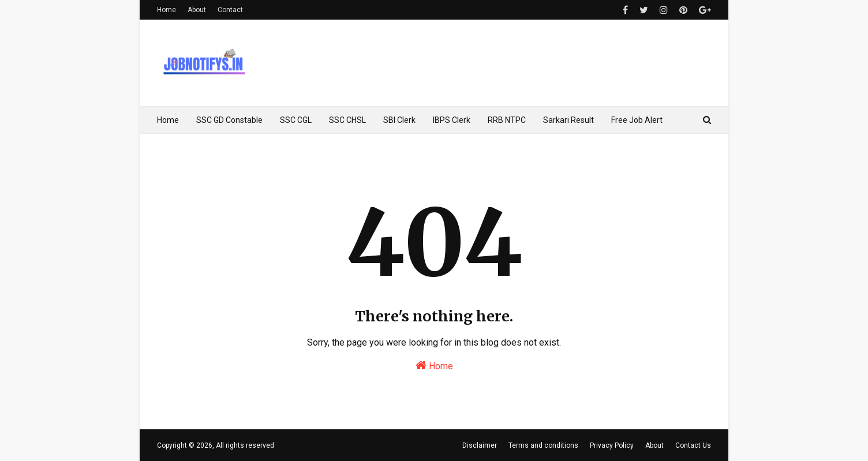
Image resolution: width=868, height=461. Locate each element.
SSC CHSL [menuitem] (347, 120)
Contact (230, 10)
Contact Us (693, 445)
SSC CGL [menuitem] (296, 120)
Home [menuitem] (168, 120)
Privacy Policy (612, 445)
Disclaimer (480, 445)
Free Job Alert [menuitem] (637, 120)
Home (167, 10)
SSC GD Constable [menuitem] (229, 120)
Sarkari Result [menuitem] (568, 120)
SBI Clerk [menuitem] (399, 120)
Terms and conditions (543, 445)
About (197, 10)
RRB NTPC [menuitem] (507, 120)
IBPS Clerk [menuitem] (452, 120)
